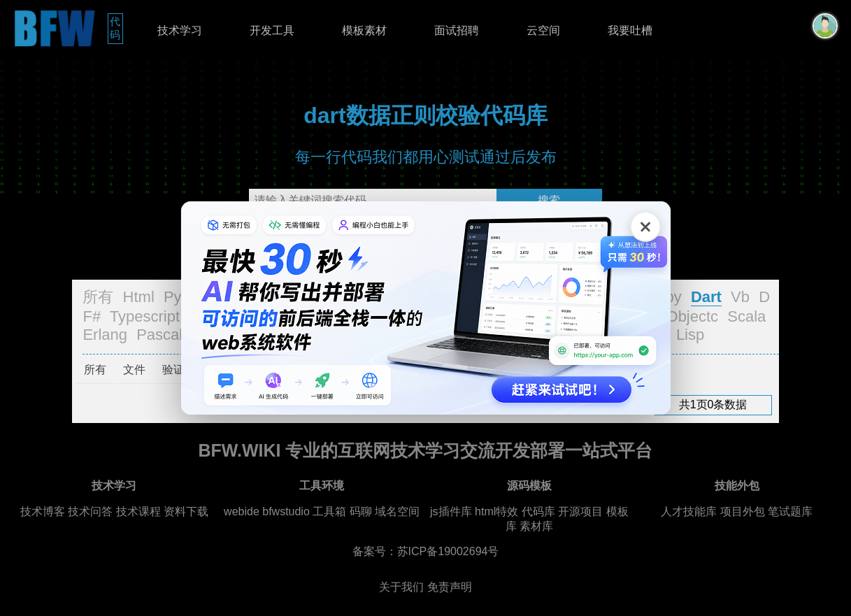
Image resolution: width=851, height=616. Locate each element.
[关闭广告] (645, 227)
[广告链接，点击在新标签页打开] (426, 308)
